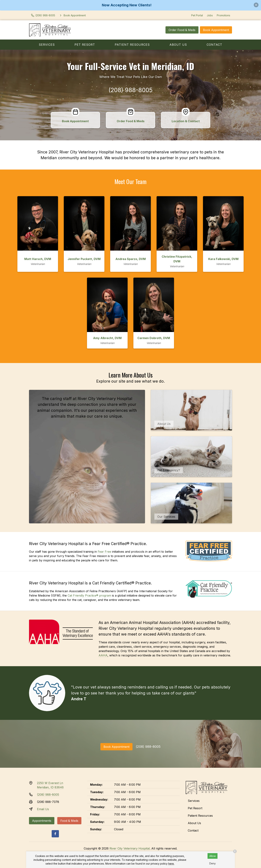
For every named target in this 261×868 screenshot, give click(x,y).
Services (47, 45)
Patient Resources (132, 45)
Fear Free (104, 552)
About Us (178, 45)
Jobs (210, 15)
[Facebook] (55, 834)
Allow (213, 856)
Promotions (223, 15)
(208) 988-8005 (131, 90)
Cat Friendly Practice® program (89, 595)
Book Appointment (216, 30)
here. (171, 864)
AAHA (103, 655)
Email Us (43, 809)
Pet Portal (197, 15)
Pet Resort (85, 45)
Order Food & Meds (182, 30)
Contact (214, 45)
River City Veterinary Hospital (130, 848)
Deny (213, 863)
